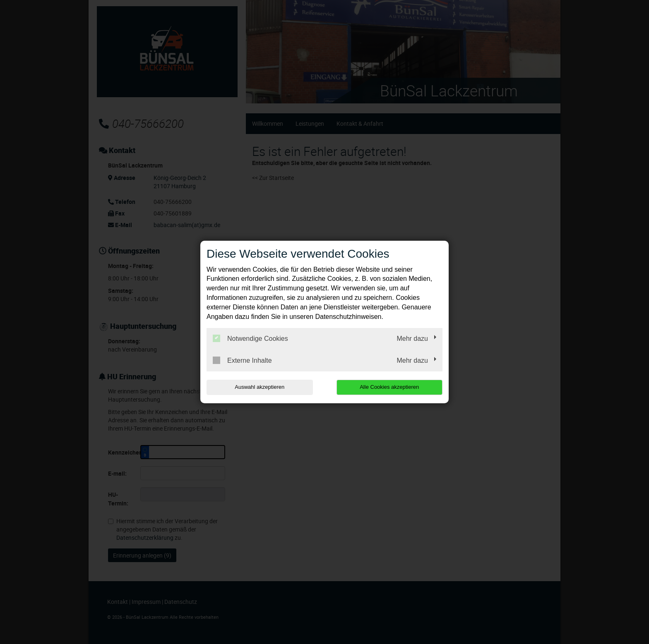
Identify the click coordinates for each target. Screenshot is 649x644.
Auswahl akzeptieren (260, 387)
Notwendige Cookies (250, 338)
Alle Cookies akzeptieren (389, 387)
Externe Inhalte (242, 360)
